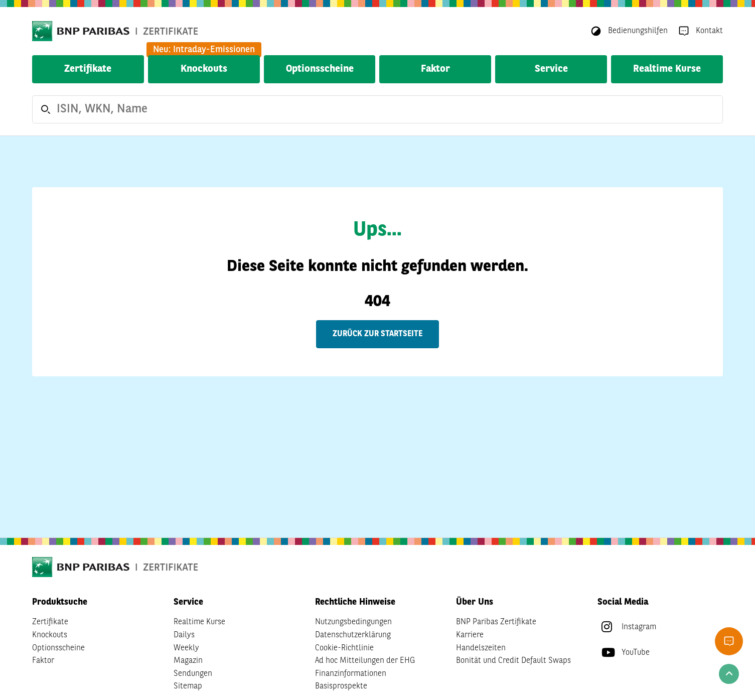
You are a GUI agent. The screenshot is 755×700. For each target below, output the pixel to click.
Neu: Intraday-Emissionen (204, 50)
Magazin (188, 661)
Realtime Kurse (667, 69)
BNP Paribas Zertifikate (496, 622)
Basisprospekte (341, 686)
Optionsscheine (320, 69)
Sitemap (188, 686)
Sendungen (193, 674)
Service (551, 69)
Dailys (184, 635)
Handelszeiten (481, 648)
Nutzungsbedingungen (353, 622)
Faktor (435, 69)
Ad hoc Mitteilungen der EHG (365, 661)
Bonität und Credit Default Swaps (513, 661)
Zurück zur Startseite (377, 334)
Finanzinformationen (351, 674)
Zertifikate (88, 69)
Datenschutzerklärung (353, 635)
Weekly (186, 648)
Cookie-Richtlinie (344, 648)
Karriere (470, 635)
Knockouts (204, 69)
